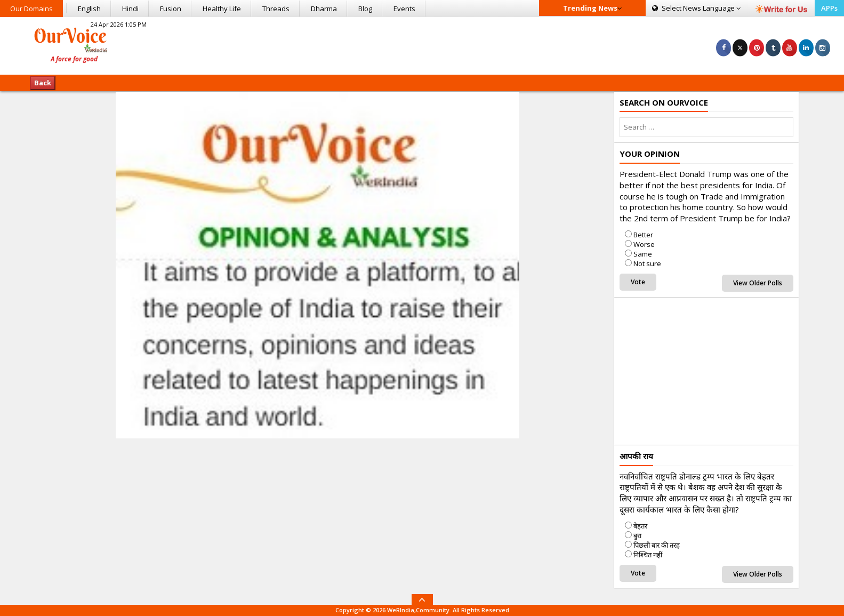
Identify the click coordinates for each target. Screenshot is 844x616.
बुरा (637, 535)
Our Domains (31, 9)
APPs (829, 8)
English (89, 9)
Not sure (647, 263)
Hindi (130, 9)
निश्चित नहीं (648, 555)
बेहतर (640, 526)
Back (43, 83)
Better (643, 235)
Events (404, 9)
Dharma (324, 9)
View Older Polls (758, 283)
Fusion (171, 9)
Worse (644, 244)
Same (643, 254)
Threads (276, 9)
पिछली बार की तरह (657, 545)
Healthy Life (222, 9)
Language (696, 8)
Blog (365, 9)
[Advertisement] (422, 44)
